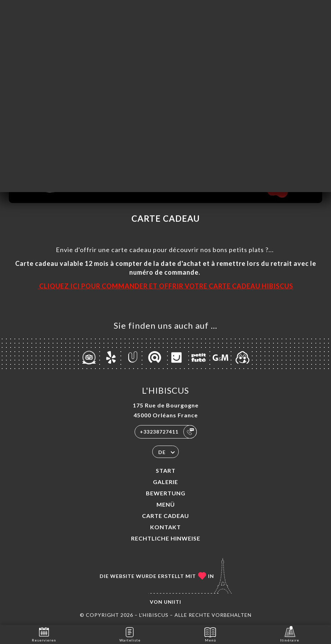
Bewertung (166, 493)
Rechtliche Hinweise (166, 538)
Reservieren (44, 634)
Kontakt (165, 527)
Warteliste (130, 634)
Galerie (165, 482)
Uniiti (173, 602)
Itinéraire (290, 634)
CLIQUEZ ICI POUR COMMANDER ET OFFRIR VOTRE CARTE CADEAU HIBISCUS (165, 286)
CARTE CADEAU (165, 516)
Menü (166, 504)
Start (166, 470)
